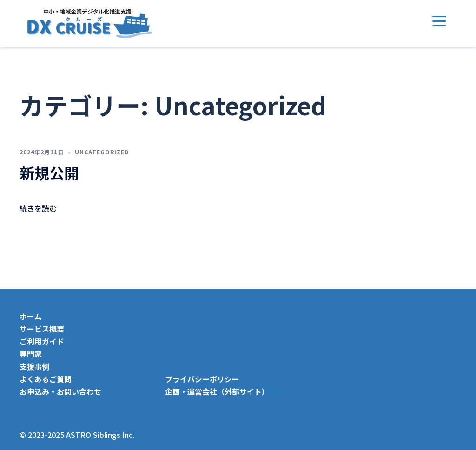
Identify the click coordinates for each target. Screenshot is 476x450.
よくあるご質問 (46, 379)
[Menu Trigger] (440, 21)
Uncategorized (102, 152)
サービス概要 (42, 329)
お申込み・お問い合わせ (60, 391)
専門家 (31, 354)
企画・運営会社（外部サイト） (221, 391)
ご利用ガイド (42, 341)
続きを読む (38, 208)
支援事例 (34, 366)
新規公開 (49, 172)
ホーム (31, 316)
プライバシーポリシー (202, 379)
